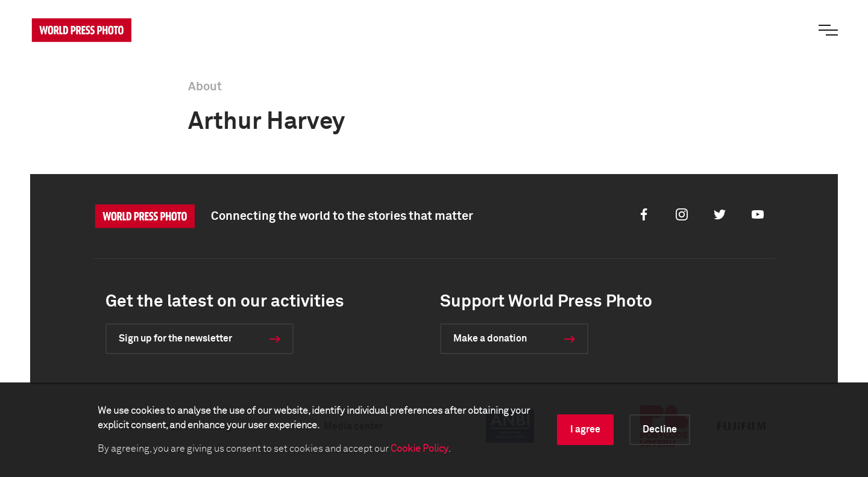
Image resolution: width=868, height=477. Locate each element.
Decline (660, 429)
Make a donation (490, 338)
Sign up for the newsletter (175, 338)
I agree (585, 429)
